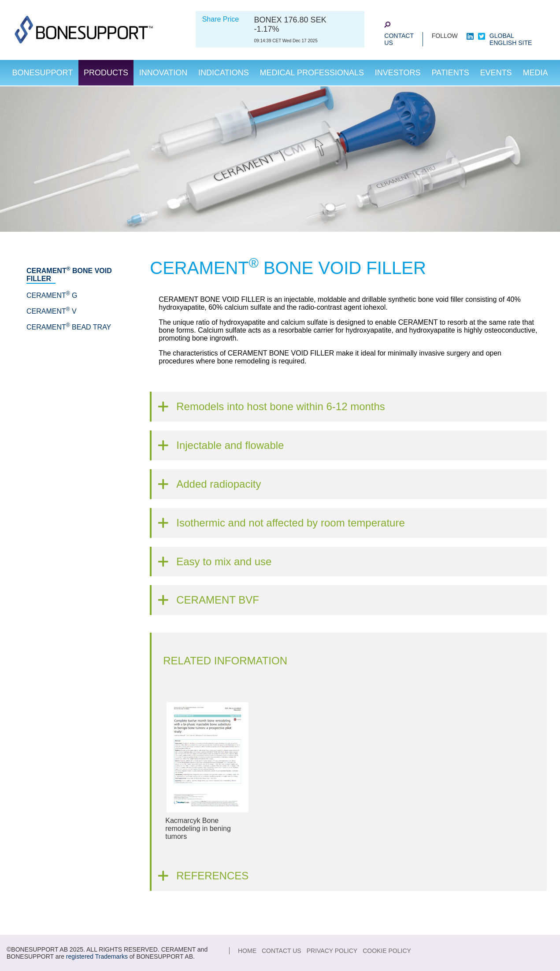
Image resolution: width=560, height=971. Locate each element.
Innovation (163, 73)
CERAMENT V (52, 311)
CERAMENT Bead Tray (69, 327)
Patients (450, 73)
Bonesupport (42, 73)
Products (106, 73)
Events (496, 73)
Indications (224, 73)
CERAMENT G (52, 295)
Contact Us (399, 39)
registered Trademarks (97, 956)
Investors (398, 73)
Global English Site (511, 39)
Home (247, 951)
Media (536, 73)
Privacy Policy (332, 951)
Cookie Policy (387, 951)
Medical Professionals (312, 73)
